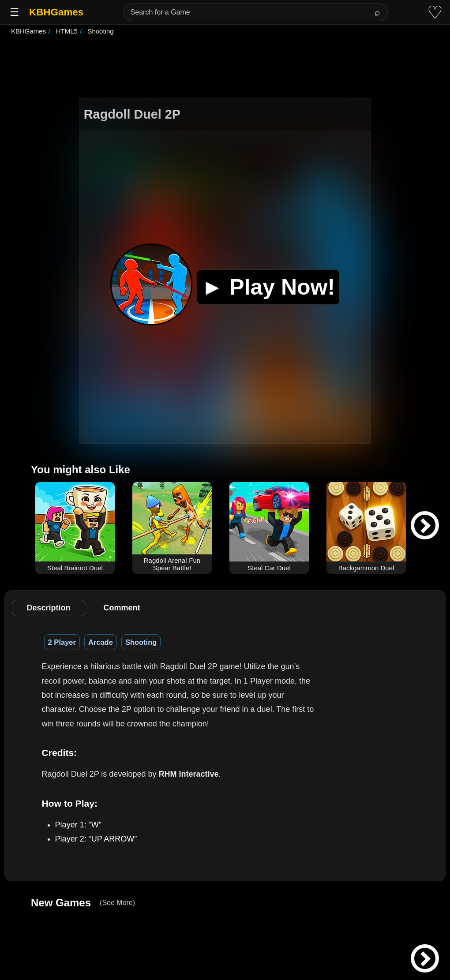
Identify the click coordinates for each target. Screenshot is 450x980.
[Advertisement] (225, 68)
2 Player (62, 642)
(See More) (117, 903)
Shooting (141, 642)
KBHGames (56, 12)
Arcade (101, 642)
